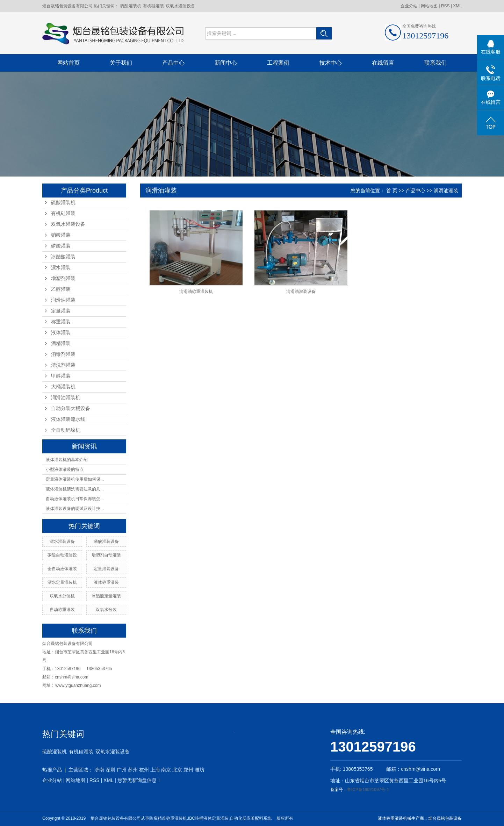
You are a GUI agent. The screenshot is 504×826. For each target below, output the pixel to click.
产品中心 (173, 63)
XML (457, 6)
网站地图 (430, 6)
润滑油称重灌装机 (196, 292)
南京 (166, 770)
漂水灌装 (61, 268)
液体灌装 (61, 333)
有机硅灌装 (153, 6)
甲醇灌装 (61, 376)
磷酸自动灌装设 (62, 555)
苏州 (133, 770)
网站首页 (69, 63)
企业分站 (409, 6)
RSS (445, 6)
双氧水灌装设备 (180, 6)
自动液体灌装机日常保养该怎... (75, 499)
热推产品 (52, 770)
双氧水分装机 (62, 596)
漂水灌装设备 (62, 541)
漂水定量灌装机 (62, 582)
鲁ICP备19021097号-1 (368, 790)
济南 (99, 770)
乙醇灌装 (61, 289)
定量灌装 (61, 311)
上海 (155, 770)
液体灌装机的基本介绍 (67, 460)
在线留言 (383, 63)
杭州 (144, 770)
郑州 (188, 770)
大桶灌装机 (63, 387)
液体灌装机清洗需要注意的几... (75, 489)
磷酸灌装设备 (106, 541)
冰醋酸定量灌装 (106, 596)
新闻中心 (226, 63)
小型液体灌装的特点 (65, 469)
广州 (122, 770)
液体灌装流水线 (68, 419)
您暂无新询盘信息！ (139, 780)
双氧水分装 (106, 610)
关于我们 (121, 63)
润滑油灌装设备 (301, 292)
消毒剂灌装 (63, 354)
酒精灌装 (61, 343)
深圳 (110, 770)
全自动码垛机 (66, 430)
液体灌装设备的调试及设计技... (75, 509)
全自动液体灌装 (62, 569)
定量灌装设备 (106, 569)
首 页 (392, 191)
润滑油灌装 (63, 300)
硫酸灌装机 (131, 6)
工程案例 (278, 63)
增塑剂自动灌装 (106, 555)
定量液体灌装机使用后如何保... (75, 479)
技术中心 (331, 63)
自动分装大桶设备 (71, 408)
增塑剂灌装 (63, 278)
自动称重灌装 (62, 610)
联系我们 (435, 63)
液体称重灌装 (106, 582)
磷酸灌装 (61, 246)
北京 (177, 770)
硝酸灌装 (61, 235)
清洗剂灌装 (63, 365)
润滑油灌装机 (66, 398)
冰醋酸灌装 (63, 257)
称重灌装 (61, 322)
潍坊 (200, 770)
